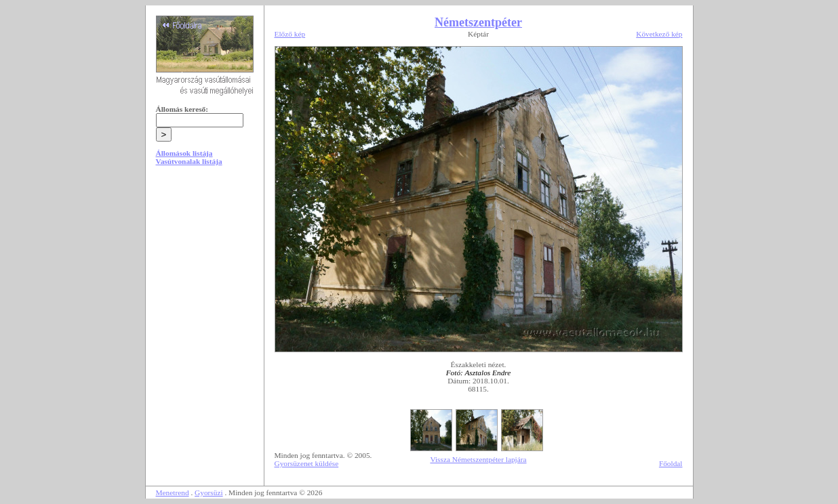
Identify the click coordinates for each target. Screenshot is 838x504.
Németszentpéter (478, 22)
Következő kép (659, 34)
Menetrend (173, 492)
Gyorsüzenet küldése (307, 463)
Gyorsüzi (209, 492)
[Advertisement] (205, 279)
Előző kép (290, 34)
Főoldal (671, 463)
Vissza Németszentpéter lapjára (478, 459)
